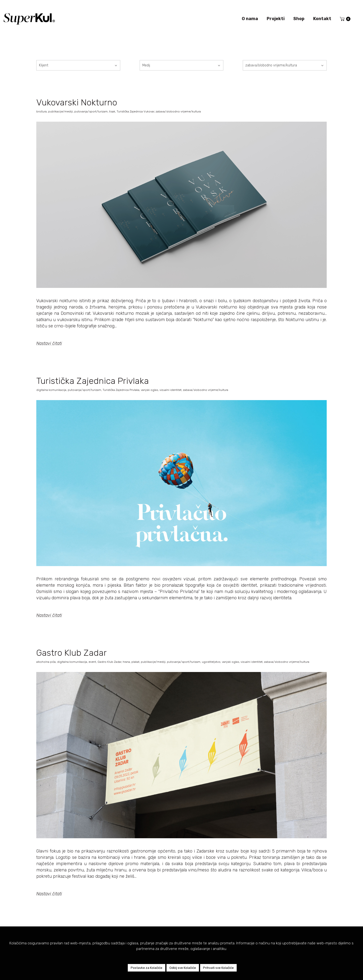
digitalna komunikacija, (52, 390)
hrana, (127, 662)
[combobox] (78, 65)
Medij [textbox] (146, 65)
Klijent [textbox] (44, 65)
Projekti (276, 19)
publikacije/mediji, (61, 111)
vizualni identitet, (171, 390)
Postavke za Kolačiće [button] (147, 968)
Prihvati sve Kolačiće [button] (218, 968)
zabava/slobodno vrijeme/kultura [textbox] (271, 65)
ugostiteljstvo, (212, 662)
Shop (299, 19)
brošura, (42, 111)
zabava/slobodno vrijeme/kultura (178, 111)
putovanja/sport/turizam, (92, 111)
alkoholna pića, (47, 662)
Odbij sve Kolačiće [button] (183, 968)
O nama (250, 19)
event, (93, 662)
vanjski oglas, (150, 390)
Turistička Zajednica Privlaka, (122, 390)
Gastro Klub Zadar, (110, 662)
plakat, (136, 662)
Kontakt (322, 19)
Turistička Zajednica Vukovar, (136, 111)
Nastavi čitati (49, 343)
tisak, (113, 111)
